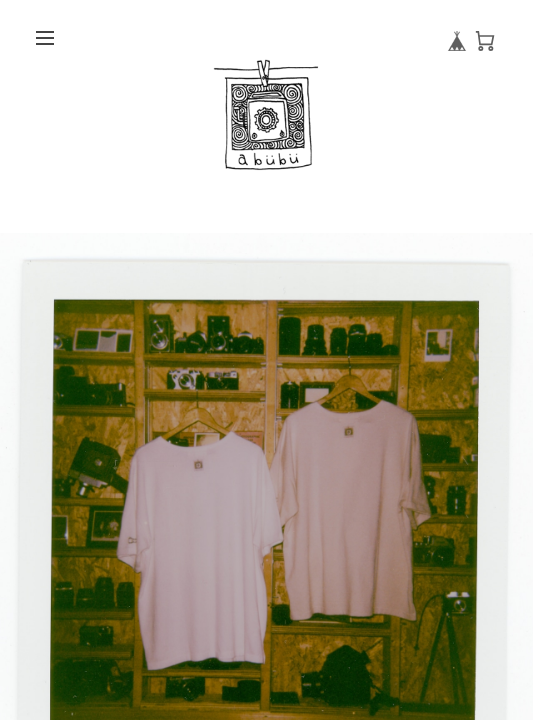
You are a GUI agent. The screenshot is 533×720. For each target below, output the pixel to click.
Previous (20, 569)
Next (523, 569)
